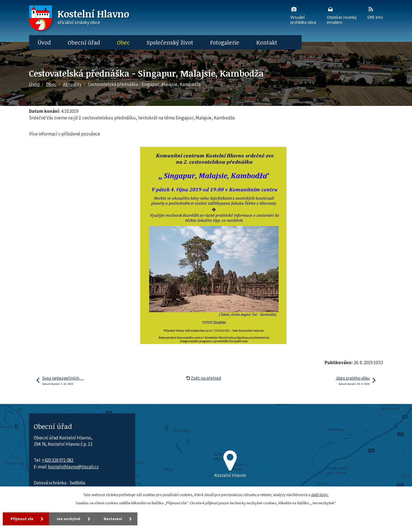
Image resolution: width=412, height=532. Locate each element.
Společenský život (170, 42)
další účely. (320, 495)
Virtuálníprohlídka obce (303, 15)
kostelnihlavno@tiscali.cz (73, 467)
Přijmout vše (22, 519)
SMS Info (375, 13)
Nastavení (113, 519)
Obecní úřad (84, 42)
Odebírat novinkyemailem (342, 15)
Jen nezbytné (69, 519)
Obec (123, 42)
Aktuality (72, 84)
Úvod (44, 42)
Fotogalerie (225, 42)
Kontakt (267, 42)
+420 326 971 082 (58, 460)
